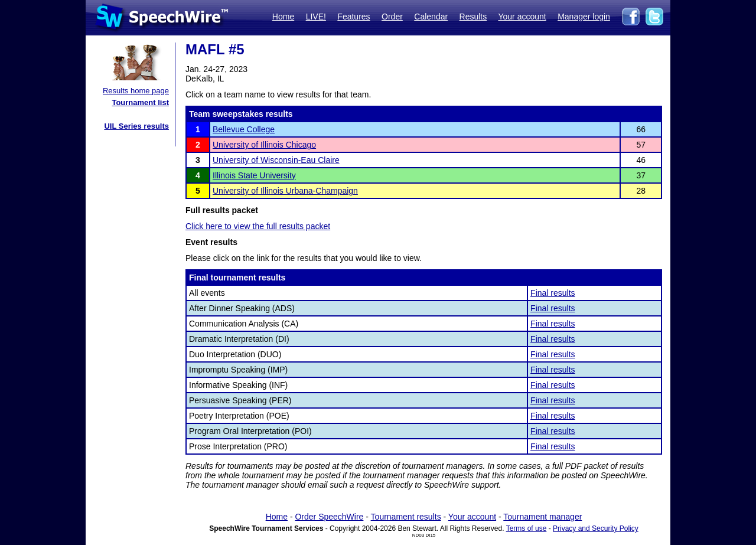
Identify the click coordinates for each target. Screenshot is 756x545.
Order (392, 17)
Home (283, 17)
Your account (522, 17)
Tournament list (140, 102)
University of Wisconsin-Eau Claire (276, 160)
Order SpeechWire (329, 517)
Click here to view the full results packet (258, 226)
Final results (553, 293)
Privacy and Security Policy (596, 528)
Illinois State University (254, 175)
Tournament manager (542, 517)
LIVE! (316, 17)
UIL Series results (136, 126)
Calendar (431, 17)
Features (353, 17)
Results (473, 17)
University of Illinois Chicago (264, 145)
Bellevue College (244, 129)
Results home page (136, 91)
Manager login (584, 17)
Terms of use (527, 528)
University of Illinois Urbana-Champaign (285, 191)
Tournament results (406, 517)
